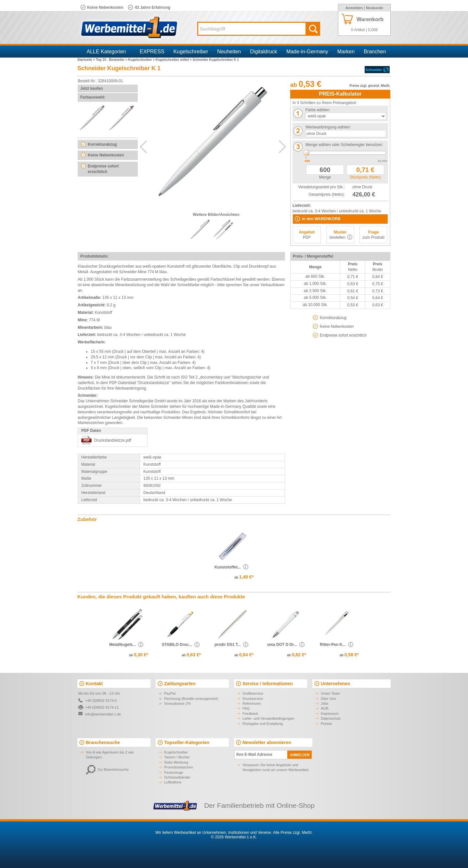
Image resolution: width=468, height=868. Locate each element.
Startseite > (87, 60)
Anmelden (354, 8)
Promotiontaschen (179, 767)
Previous (143, 147)
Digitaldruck (264, 52)
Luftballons (173, 782)
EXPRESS (152, 52)
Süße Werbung (176, 762)
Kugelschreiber (191, 52)
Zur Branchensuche (107, 769)
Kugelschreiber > (142, 60)
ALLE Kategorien (106, 52)
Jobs (325, 703)
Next (282, 147)
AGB (325, 708)
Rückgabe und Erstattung (263, 724)
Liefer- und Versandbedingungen (268, 718)
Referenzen (252, 703)
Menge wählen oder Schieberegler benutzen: (344, 145)
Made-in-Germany (307, 52)
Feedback (250, 714)
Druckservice (253, 699)
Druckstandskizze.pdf (112, 440)
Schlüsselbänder (177, 777)
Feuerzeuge (174, 772)
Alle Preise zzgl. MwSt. (293, 833)
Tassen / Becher (177, 757)
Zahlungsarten (180, 684)
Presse (326, 724)
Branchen (375, 52)
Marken (346, 52)
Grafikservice (253, 693)
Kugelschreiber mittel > (174, 60)
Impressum (330, 714)
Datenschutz (331, 718)
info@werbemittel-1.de (103, 714)
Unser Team (330, 693)
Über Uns (328, 699)
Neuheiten (229, 52)
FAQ (246, 708)
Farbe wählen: (318, 110)
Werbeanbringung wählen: (328, 127)
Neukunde (375, 8)
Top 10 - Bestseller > (112, 60)
